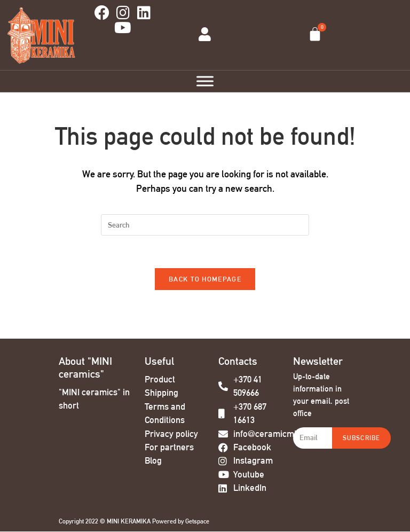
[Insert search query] (205, 225)
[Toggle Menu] (205, 81)
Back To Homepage (205, 279)
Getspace (197, 522)
